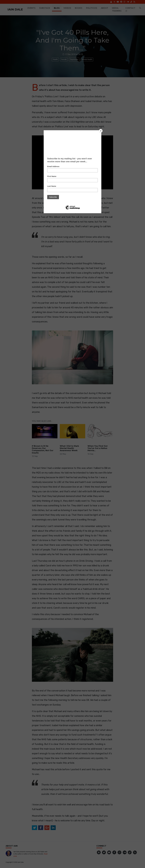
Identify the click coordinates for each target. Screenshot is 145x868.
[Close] (101, 131)
